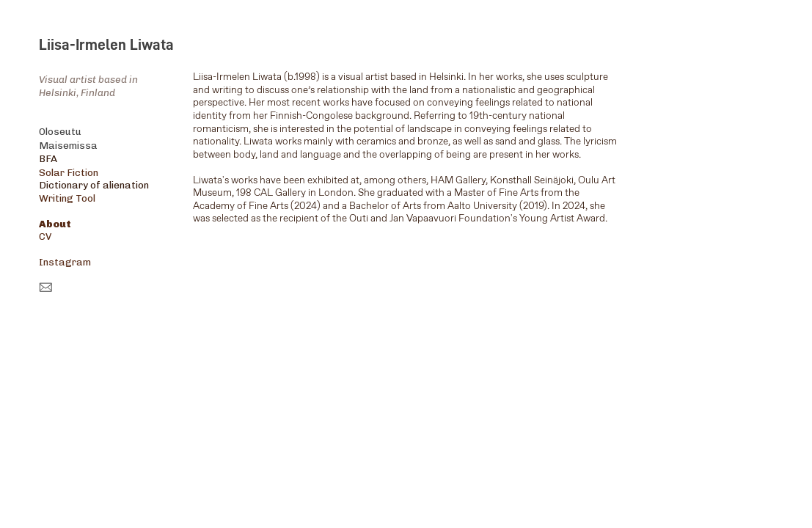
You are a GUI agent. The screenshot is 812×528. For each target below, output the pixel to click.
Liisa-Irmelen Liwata (106, 45)
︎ (45, 288)
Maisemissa (68, 145)
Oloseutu (60, 131)
